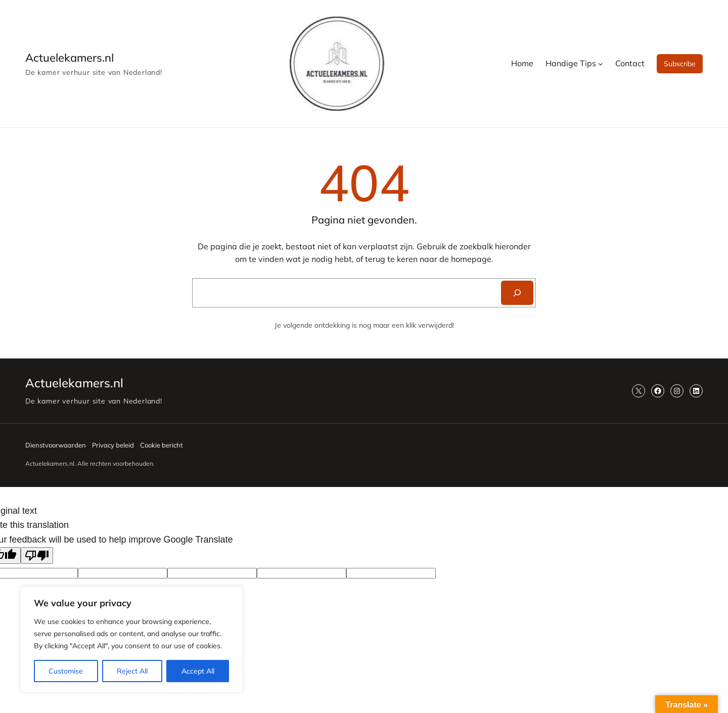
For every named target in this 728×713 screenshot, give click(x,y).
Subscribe (680, 64)
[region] (131, 640)
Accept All (198, 671)
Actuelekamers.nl (70, 58)
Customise (66, 671)
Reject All (132, 671)
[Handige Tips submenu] (601, 64)
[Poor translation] (37, 555)
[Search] (517, 293)
